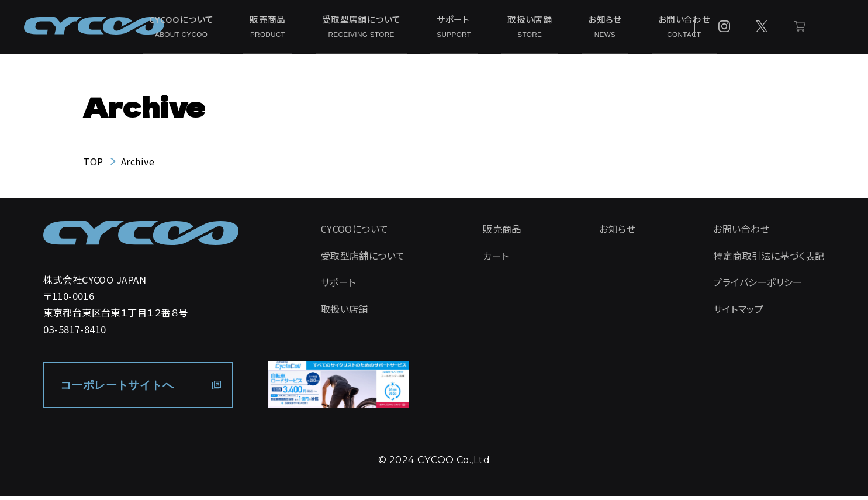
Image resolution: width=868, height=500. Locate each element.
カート (496, 260)
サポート (445, 28)
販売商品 (291, 28)
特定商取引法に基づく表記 (769, 260)
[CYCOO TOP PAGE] (141, 238)
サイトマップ (738, 315)
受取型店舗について (368, 28)
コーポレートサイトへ (121, 388)
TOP (93, 165)
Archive (138, 165)
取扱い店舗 (506, 28)
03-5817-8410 (75, 333)
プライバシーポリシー (758, 287)
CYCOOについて (220, 28)
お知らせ (566, 28)
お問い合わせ (629, 28)
